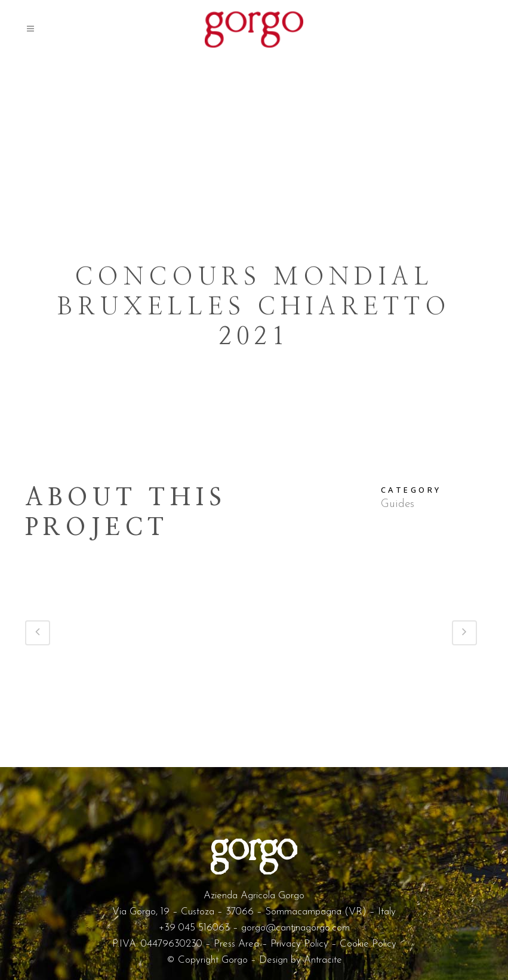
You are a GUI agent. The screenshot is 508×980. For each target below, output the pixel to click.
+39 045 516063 (194, 928)
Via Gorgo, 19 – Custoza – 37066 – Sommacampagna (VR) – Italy (254, 912)
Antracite (323, 960)
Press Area (236, 944)
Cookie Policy (368, 944)
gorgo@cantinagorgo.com (295, 928)
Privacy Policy (299, 944)
